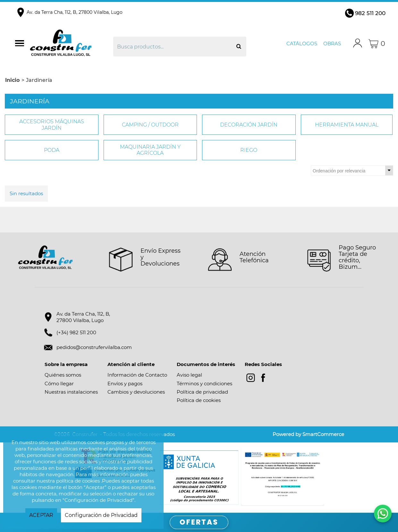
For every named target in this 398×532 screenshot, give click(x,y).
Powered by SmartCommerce (308, 434)
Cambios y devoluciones (136, 392)
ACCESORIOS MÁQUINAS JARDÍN (52, 125)
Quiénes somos (63, 375)
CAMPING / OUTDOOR (150, 125)
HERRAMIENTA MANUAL (347, 125)
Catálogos (302, 44)
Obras (332, 44)
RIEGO (249, 150)
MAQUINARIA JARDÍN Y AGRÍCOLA (150, 150)
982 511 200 (370, 13)
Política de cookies (199, 400)
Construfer (71, 44)
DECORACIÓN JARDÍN (249, 125)
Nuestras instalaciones (71, 392)
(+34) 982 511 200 (76, 332)
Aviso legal (189, 375)
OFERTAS (199, 522)
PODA (52, 150)
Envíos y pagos (125, 384)
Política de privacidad (202, 392)
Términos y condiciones (204, 384)
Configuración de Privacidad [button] (101, 515)
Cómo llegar (59, 384)
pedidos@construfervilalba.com (94, 347)
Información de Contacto (137, 375)
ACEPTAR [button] (41, 515)
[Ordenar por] (352, 170)
